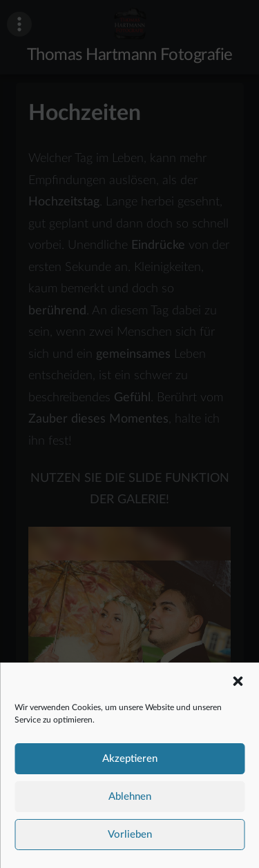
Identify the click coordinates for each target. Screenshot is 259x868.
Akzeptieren (130, 763)
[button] (238, 685)
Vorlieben (130, 839)
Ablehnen (130, 801)
